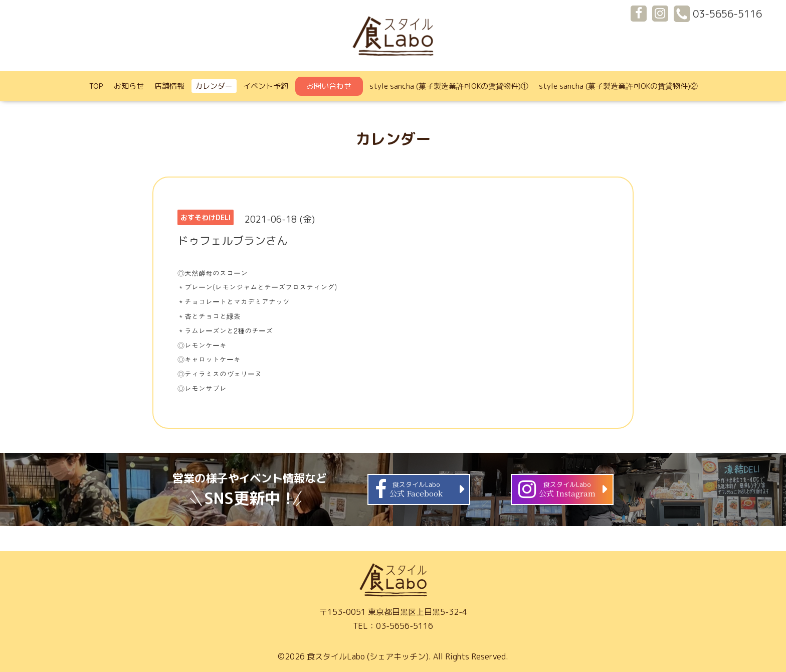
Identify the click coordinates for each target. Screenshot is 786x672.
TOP (96, 86)
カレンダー (214, 86)
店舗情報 (169, 86)
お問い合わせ (329, 86)
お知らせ (129, 86)
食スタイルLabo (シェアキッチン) (368, 656)
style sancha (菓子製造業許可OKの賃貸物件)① (449, 86)
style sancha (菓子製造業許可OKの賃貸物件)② (618, 86)
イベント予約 (266, 86)
